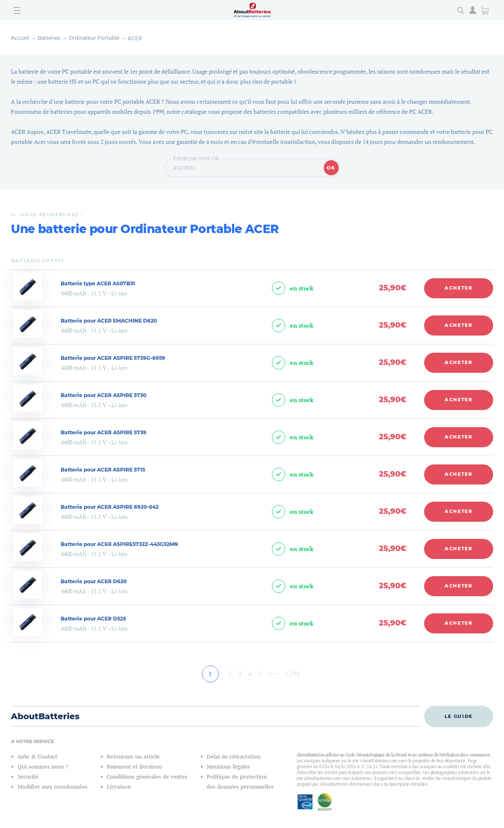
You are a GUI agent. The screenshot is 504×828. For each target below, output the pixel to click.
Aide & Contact (37, 757)
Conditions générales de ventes (147, 777)
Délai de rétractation (234, 757)
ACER (135, 38)
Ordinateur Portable (94, 38)
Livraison (119, 787)
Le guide (459, 716)
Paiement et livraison (134, 767)
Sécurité (28, 777)
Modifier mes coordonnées (52, 787)
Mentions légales (228, 767)
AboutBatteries (45, 716)
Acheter (459, 288)
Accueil (20, 38)
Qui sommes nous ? (43, 767)
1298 (292, 674)
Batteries (49, 38)
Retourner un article (133, 757)
